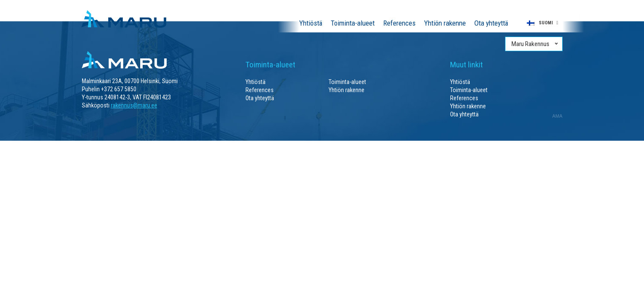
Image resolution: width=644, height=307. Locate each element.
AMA (557, 116)
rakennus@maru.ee (134, 105)
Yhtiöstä (311, 23)
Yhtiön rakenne (445, 23)
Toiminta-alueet (353, 23)
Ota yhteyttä (491, 23)
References (399, 23)
